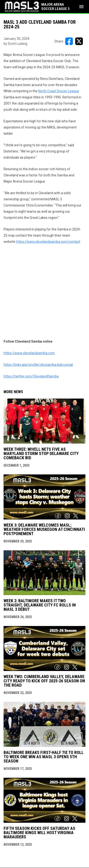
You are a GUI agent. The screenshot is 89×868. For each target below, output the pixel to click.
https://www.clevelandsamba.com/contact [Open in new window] (48, 242)
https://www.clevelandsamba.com (29, 353)
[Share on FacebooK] (69, 41)
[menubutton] (81, 7)
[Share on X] (79, 41)
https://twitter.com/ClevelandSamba (31, 376)
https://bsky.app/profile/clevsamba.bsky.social (38, 365)
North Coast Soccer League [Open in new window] (59, 91)
